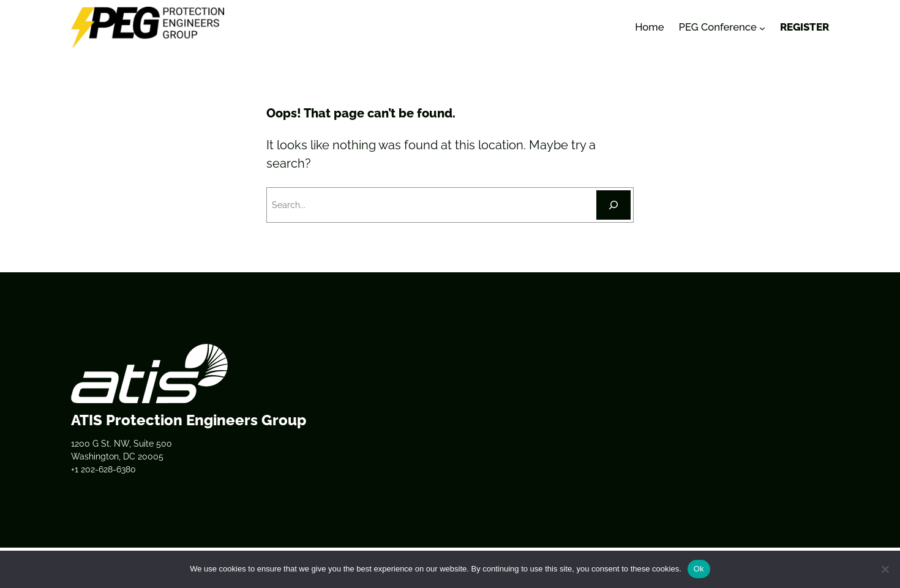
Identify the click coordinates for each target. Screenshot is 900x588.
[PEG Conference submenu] (762, 28)
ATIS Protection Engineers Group (189, 420)
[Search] (613, 205)
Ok (699, 569)
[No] (885, 569)
